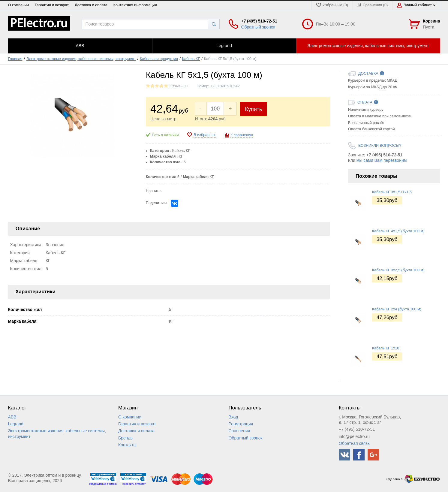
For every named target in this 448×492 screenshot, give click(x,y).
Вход (233, 417)
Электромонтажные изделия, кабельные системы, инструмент (81, 59)
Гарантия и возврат (52, 5)
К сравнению (242, 135)
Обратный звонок (258, 27)
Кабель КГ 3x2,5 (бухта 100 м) (398, 270)
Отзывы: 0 (179, 86)
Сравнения (239, 431)
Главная (15, 59)
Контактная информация (135, 5)
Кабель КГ (191, 59)
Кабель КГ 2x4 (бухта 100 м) (397, 309)
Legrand (16, 424)
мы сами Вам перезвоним (382, 160)
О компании (18, 5)
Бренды (126, 438)
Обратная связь (354, 443)
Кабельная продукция (159, 59)
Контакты (127, 445)
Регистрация (241, 424)
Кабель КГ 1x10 (386, 348)
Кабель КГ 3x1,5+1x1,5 (392, 192)
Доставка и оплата (91, 5)
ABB (12, 417)
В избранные (205, 135)
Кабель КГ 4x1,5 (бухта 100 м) (398, 231)
